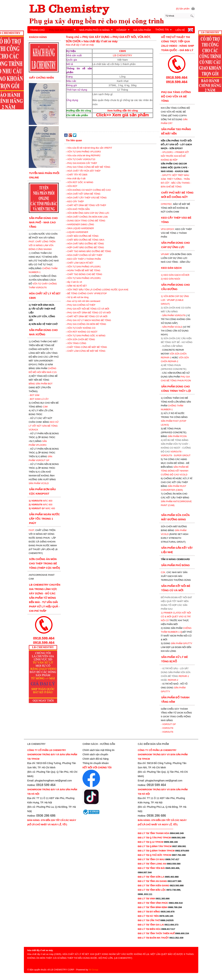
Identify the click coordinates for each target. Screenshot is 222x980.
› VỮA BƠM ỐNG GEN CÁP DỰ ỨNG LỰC (88, 213)
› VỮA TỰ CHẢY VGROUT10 (81, 159)
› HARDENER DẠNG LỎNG (80, 224)
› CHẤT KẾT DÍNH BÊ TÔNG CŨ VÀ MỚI (87, 316)
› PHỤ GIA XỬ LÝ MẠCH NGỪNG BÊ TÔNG (89, 320)
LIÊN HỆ (180, 30)
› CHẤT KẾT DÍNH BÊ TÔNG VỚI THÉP (86, 205)
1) (162, 613)
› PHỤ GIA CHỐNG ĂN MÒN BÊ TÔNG (86, 324)
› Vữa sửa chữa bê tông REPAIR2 (83, 155)
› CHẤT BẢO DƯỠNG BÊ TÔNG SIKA (85, 240)
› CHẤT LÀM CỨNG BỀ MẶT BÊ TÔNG (86, 351)
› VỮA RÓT (72, 186)
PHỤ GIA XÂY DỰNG (62, 30)
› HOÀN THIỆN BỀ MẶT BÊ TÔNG (83, 270)
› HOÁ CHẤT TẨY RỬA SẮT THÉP (83, 171)
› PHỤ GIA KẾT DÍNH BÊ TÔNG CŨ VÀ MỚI (88, 313)
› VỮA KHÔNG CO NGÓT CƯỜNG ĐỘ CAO (88, 190)
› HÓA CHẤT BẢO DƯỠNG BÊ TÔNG (85, 244)
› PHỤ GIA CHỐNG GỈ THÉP (81, 305)
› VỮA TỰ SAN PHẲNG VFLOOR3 (83, 152)
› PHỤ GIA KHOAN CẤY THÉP (82, 163)
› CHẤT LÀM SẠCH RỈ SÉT (80, 263)
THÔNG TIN (164, 30)
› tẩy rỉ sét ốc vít (74, 282)
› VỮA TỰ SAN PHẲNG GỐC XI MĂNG (86, 336)
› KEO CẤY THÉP (75, 201)
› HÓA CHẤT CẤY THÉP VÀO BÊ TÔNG (86, 198)
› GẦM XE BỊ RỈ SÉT (76, 286)
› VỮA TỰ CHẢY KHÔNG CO (81, 328)
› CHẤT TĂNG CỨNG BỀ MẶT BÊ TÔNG (86, 347)
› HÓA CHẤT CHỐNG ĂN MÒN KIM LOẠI (87, 217)
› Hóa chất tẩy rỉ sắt (76, 178)
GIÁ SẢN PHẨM (142, 30)
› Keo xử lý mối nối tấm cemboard (83, 301)
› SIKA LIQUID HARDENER (80, 228)
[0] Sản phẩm (183, 9)
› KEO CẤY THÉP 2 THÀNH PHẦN (83, 259)
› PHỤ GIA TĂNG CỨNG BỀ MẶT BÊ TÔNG (88, 167)
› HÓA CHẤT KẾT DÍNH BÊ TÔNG (83, 194)
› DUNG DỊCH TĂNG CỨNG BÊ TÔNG (86, 221)
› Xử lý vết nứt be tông (77, 297)
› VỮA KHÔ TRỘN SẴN (78, 209)
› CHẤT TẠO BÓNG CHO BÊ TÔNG (84, 274)
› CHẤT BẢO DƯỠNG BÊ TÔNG (82, 236)
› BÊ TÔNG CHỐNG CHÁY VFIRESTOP (86, 293)
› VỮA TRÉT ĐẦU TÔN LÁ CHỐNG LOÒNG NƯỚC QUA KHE (97, 290)
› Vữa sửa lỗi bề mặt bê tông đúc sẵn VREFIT (89, 148)
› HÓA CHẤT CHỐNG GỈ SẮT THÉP (84, 255)
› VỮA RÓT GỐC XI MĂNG (80, 182)
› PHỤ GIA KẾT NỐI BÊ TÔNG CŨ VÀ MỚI (88, 309)
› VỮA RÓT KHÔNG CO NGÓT (82, 332)
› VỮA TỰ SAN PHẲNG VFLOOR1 (83, 267)
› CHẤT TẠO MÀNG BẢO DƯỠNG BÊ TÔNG (89, 251)
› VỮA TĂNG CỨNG (76, 343)
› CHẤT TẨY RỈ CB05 (77, 175)
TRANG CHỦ (37, 30)
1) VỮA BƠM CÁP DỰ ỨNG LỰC (175, 300)
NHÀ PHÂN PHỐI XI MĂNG (96, 30)
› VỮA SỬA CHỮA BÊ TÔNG (80, 339)
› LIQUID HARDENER (77, 232)
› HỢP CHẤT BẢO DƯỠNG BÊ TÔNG (85, 247)
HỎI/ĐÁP (123, 30)
